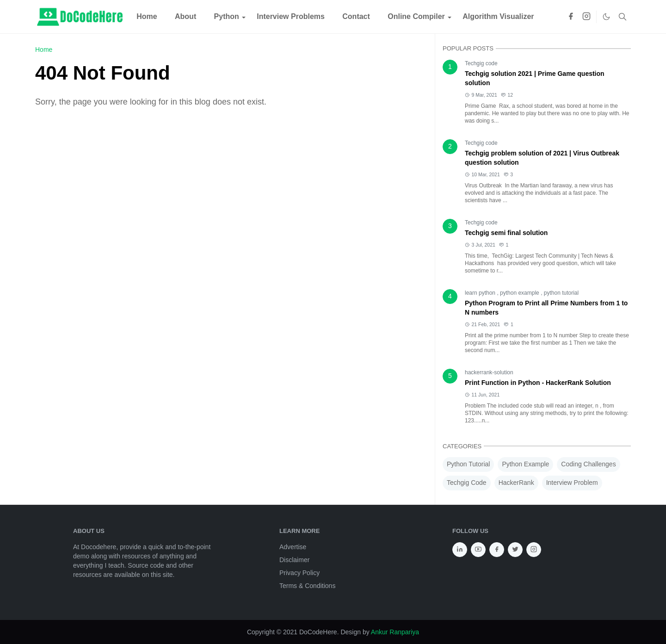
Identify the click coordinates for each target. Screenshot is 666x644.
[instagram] (586, 17)
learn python (481, 293)
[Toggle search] (623, 17)
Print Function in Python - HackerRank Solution (538, 383)
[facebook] (571, 17)
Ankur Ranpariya (395, 632)
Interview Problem (572, 483)
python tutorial (561, 293)
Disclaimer (294, 560)
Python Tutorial (468, 464)
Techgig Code (467, 483)
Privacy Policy (299, 573)
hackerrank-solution (489, 372)
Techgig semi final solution (506, 233)
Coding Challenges (588, 464)
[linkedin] (460, 550)
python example (520, 293)
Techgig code (481, 63)
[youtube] (478, 550)
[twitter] (515, 550)
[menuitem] (147, 17)
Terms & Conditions (307, 586)
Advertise (293, 547)
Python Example (525, 464)
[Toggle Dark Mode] (606, 17)
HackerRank (516, 483)
